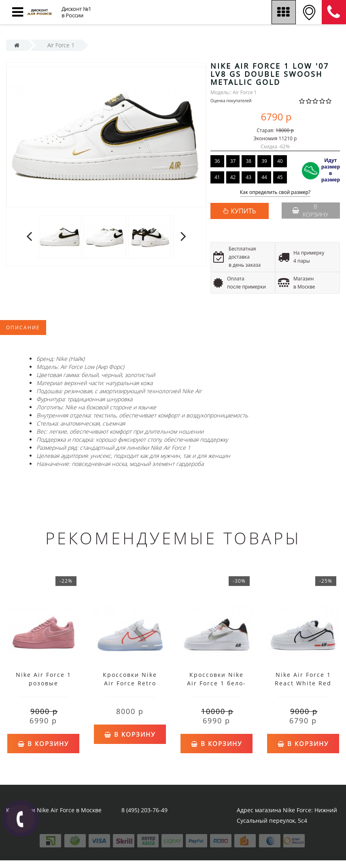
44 (264, 177)
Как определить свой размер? (275, 193)
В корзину (310, 210)
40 (280, 161)
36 (217, 161)
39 (264, 161)
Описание (23, 328)
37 (233, 161)
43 (248, 177)
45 (280, 177)
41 (217, 177)
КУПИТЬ (243, 211)
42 (233, 177)
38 (248, 161)
